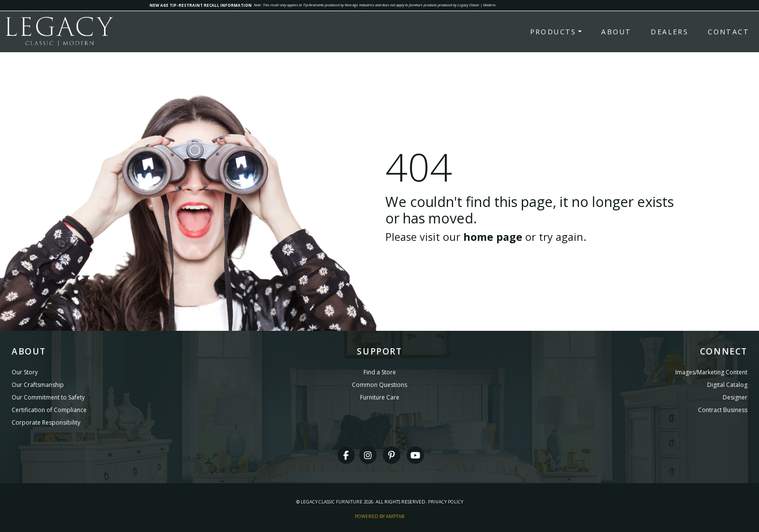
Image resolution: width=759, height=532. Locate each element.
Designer (735, 397)
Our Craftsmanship (38, 385)
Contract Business (723, 410)
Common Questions (379, 385)
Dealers (669, 32)
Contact (729, 32)
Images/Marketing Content (711, 372)
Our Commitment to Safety (48, 397)
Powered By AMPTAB (379, 516)
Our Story (25, 372)
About (616, 32)
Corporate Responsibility (46, 422)
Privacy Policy (446, 502)
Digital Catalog (727, 385)
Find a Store (380, 372)
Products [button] (553, 32)
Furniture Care (380, 397)
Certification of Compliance (49, 410)
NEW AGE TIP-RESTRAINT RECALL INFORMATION (201, 5)
